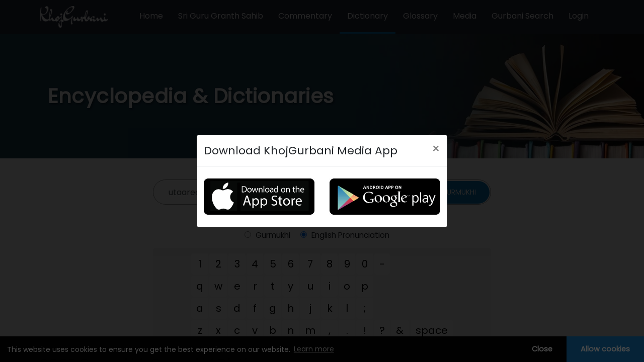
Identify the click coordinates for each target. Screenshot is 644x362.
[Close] (436, 149)
